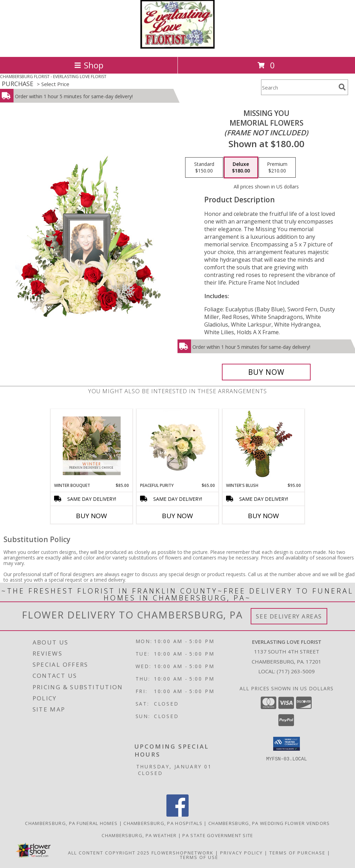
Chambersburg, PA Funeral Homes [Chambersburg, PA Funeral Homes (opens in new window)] (71, 823)
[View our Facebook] (177, 815)
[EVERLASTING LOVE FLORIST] (178, 47)
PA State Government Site (218, 835)
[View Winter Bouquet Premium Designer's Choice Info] (92, 446)
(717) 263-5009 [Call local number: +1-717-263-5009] (296, 671)
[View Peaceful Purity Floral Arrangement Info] (178, 446)
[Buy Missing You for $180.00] (266, 372)
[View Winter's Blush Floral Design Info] (264, 446)
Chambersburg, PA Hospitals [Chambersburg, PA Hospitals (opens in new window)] (163, 823)
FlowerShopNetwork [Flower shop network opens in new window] (183, 853)
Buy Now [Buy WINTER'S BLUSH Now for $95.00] (263, 516)
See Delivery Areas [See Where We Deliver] (289, 616)
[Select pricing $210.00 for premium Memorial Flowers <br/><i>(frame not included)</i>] (277, 168)
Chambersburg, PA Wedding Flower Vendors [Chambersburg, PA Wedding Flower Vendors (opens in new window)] (269, 823)
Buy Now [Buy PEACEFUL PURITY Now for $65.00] (177, 516)
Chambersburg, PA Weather (139, 835)
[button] (287, 744)
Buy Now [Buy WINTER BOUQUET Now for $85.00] (92, 516)
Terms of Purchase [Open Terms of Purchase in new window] (297, 853)
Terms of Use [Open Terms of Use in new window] (199, 857)
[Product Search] (298, 87)
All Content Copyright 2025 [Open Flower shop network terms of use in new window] (109, 853)
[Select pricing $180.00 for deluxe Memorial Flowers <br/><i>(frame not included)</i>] (241, 168)
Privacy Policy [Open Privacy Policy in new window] (241, 853)
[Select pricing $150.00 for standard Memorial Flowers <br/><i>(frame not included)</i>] (204, 168)
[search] (342, 87)
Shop (89, 65)
